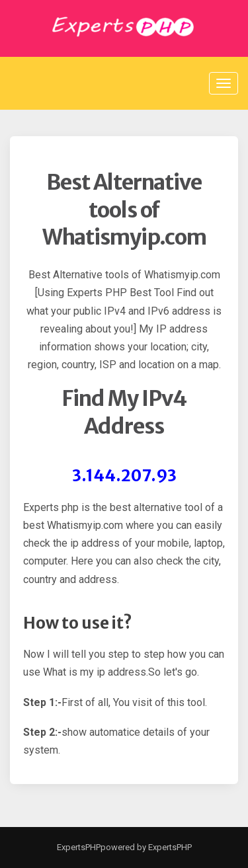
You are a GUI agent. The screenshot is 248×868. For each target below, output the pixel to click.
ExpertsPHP (79, 847)
